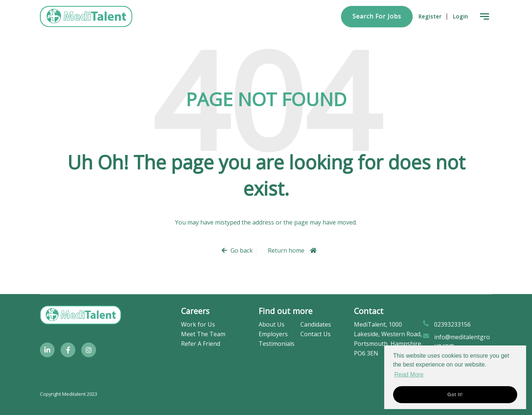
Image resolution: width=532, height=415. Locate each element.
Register (430, 16)
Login (460, 16)
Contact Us (316, 334)
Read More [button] (409, 374)
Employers (273, 334)
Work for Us (198, 324)
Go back (242, 250)
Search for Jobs (377, 16)
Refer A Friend (201, 344)
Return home (286, 250)
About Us (272, 324)
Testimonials (277, 344)
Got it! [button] (455, 394)
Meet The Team (203, 334)
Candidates (316, 324)
